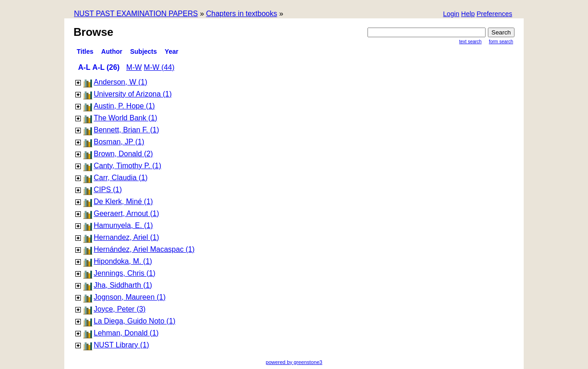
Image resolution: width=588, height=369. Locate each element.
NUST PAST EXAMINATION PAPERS (136, 14)
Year (172, 51)
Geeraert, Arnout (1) (126, 213)
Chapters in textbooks (241, 14)
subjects (143, 51)
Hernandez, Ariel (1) (126, 237)
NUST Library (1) (122, 345)
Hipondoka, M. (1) (123, 261)
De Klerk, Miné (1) (123, 202)
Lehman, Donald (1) (126, 333)
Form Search (501, 42)
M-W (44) (159, 67)
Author (112, 51)
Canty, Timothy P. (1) (127, 166)
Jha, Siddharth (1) (123, 285)
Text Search (471, 42)
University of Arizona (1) (133, 94)
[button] (494, 14)
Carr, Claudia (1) (121, 178)
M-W (134, 67)
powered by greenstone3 (294, 362)
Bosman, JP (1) (119, 142)
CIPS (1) (108, 190)
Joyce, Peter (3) (120, 309)
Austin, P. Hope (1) (124, 106)
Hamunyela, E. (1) (123, 225)
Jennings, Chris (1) (124, 273)
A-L (84, 67)
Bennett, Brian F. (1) (126, 130)
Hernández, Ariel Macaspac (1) (144, 249)
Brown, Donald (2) (123, 154)
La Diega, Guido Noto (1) (135, 321)
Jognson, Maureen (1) (130, 297)
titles (85, 51)
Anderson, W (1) (120, 82)
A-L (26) (106, 67)
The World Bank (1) (125, 118)
